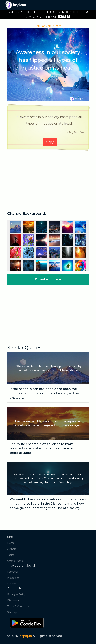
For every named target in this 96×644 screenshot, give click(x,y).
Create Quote (15, 561)
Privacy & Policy (16, 594)
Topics (11, 555)
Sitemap (12, 612)
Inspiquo (25, 636)
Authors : (14, 12)
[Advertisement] (48, 177)
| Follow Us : (50, 17)
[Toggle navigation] (87, 5)
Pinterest (13, 584)
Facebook (13, 572)
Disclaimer (13, 600)
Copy (50, 142)
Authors (12, 549)
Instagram (13, 578)
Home (11, 543)
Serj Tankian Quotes (48, 26)
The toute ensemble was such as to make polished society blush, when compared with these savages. (44, 448)
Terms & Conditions (18, 606)
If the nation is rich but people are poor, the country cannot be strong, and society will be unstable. (44, 393)
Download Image (48, 279)
